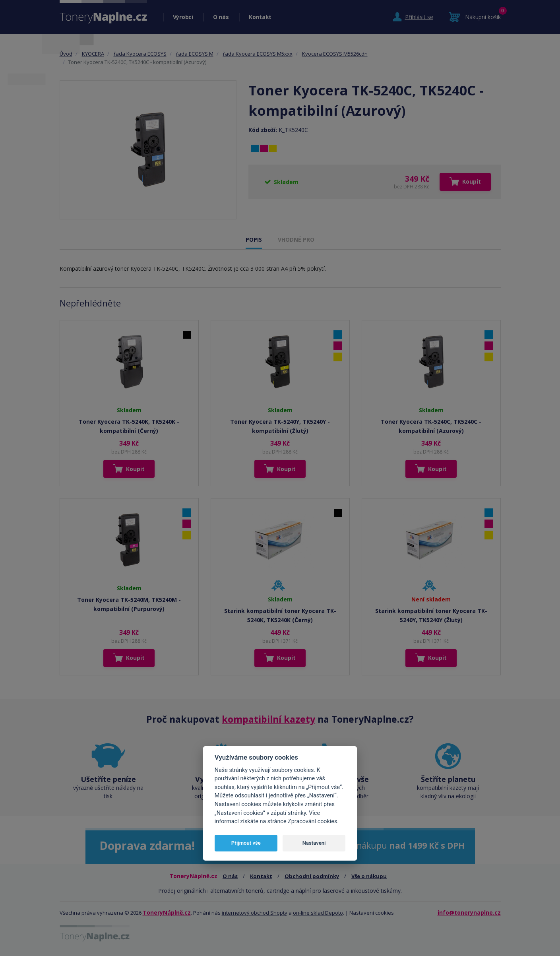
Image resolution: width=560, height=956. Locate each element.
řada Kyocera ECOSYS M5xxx (258, 54)
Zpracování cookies (312, 821)
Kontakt (260, 17)
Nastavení (314, 843)
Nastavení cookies (372, 913)
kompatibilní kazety (268, 719)
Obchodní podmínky (312, 876)
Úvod (66, 54)
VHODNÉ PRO (296, 239)
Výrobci (183, 17)
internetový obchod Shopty (255, 913)
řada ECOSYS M (195, 54)
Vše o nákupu (369, 876)
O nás (221, 17)
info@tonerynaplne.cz (469, 912)
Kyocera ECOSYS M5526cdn (335, 54)
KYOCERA (93, 54)
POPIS (254, 239)
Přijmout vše (246, 843)
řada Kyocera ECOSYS (140, 54)
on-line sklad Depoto (318, 913)
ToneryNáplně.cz (167, 912)
